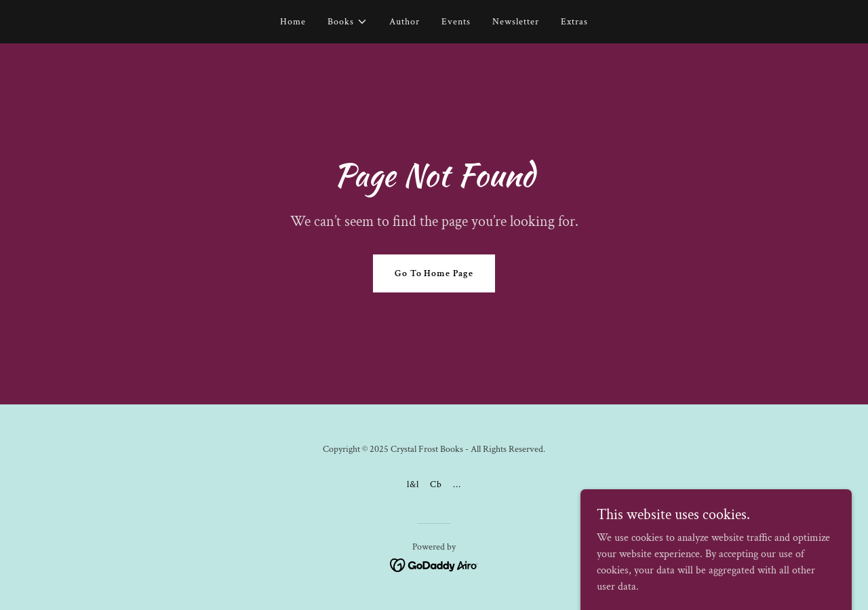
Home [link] (293, 22)
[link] (434, 564)
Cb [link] (436, 484)
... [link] (457, 484)
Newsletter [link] (516, 22)
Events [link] (456, 22)
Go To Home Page (434, 273)
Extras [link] (574, 22)
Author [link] (405, 22)
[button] (348, 22)
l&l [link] (413, 484)
